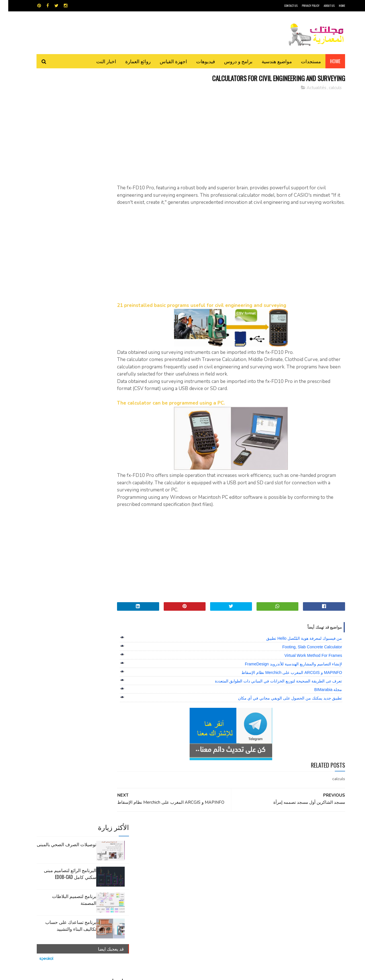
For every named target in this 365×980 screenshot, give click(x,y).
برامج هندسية (205, 852)
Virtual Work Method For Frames (305, 663)
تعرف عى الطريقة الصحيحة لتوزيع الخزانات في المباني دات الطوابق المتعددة (270, 688)
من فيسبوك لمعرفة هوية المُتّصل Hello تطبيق (296, 646)
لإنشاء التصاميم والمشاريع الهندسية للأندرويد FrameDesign (285, 671)
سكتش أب (222, 862)
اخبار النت (98, 61)
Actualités (308, 88)
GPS (225, 842)
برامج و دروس (230, 61)
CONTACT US (283, 6)
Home (327, 61)
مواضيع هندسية (268, 61)
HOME (334, 6)
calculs (327, 88)
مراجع (181, 862)
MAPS (210, 842)
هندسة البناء (195, 872)
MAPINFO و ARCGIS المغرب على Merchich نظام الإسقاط (284, 680)
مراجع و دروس (161, 862)
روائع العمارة (130, 61)
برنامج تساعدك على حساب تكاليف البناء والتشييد (62, 182)
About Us (321, 6)
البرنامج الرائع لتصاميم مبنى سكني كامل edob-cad (62, 130)
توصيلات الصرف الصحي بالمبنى (58, 101)
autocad (173, 842)
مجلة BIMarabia (320, 697)
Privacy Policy (302, 6)
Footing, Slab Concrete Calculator (304, 654)
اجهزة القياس (165, 61)
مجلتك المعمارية (305, 973)
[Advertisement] (234, 135)
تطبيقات (183, 852)
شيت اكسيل (200, 862)
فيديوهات (197, 61)
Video (193, 842)
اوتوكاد (225, 852)
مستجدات (303, 61)
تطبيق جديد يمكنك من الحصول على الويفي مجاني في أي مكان (282, 706)
